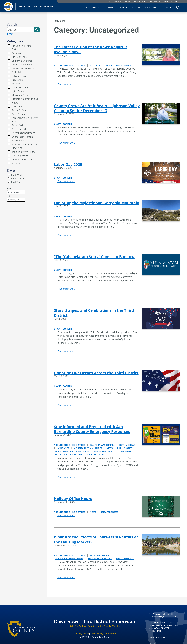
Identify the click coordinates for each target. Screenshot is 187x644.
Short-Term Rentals (22, 137)
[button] (37, 30)
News (122, 7)
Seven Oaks (18, 125)
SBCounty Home (114, 2)
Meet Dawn (91, 7)
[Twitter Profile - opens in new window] (155, 643)
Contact (165, 7)
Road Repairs (19, 114)
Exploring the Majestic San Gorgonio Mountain (97, 203)
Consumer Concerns (23, 68)
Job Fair (16, 84)
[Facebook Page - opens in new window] (150, 642)
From (16, 191)
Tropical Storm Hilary (23, 152)
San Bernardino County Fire (25, 120)
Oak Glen (17, 106)
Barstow (16, 53)
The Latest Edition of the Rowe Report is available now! (91, 49)
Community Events (22, 65)
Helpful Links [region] (151, 7)
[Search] (20, 30)
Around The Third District (21, 47)
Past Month (17, 179)
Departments (140, 2)
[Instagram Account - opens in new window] (159, 643)
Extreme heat (19, 76)
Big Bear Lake (19, 57)
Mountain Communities (25, 99)
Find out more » (66, 84)
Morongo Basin (20, 95)
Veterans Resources (23, 159)
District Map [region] (109, 7)
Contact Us (110, 632)
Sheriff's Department (23, 133)
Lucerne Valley (20, 87)
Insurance (17, 80)
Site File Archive (78, 625)
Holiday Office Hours (73, 499)
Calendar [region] (136, 7)
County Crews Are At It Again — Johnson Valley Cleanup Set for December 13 (97, 108)
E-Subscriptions (171, 2)
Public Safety (19, 110)
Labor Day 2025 (68, 164)
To (16, 198)
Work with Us (155, 2)
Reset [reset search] (10, 34)
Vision (128, 2)
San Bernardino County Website (104, 625)
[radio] (9, 175)
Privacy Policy (82, 632)
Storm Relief (18, 141)
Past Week (17, 175)
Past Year (16, 182)
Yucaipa (16, 163)
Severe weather (20, 129)
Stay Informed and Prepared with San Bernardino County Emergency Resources (92, 429)
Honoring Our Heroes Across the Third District (96, 373)
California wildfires (22, 61)
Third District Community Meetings (26, 146)
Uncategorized (20, 156)
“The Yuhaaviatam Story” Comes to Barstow (94, 257)
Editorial (16, 72)
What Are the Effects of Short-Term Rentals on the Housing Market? (96, 539)
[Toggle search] (178, 8)
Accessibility (97, 632)
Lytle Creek (18, 91)
